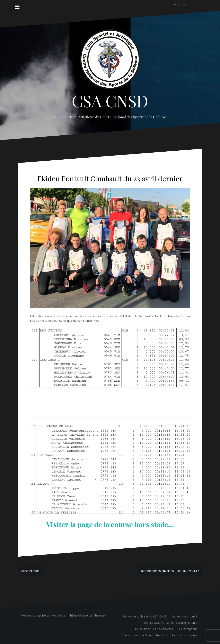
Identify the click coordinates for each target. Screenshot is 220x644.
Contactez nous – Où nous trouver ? (145, 635)
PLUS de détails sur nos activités (152, 629)
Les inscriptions (187, 629)
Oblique (83, 615)
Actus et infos (30, 571)
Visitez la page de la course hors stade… (110, 524)
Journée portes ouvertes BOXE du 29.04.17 (170, 571)
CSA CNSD (110, 101)
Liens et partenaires (185, 635)
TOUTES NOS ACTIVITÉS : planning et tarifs (170, 623)
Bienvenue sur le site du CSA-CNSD (145, 616)
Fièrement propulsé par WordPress (43, 615)
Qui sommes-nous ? (184, 616)
